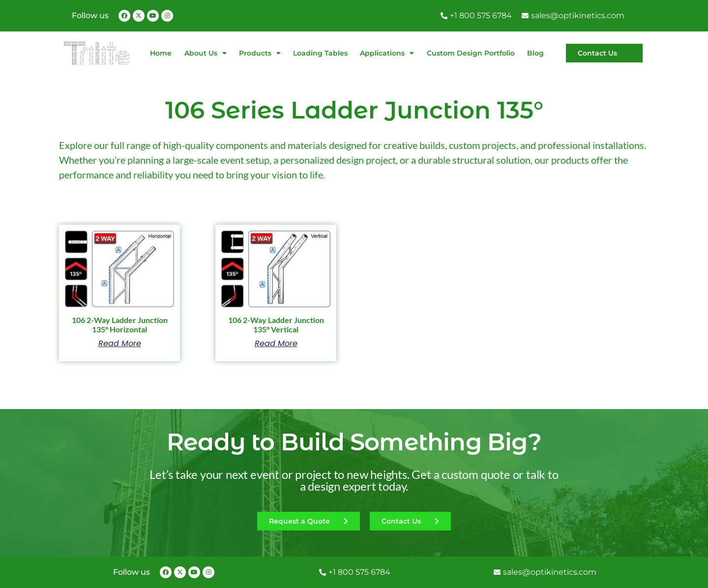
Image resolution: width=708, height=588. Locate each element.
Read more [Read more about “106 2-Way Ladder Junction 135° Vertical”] (276, 344)
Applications (387, 53)
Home (161, 53)
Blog (535, 53)
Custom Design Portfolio (471, 53)
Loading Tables (320, 53)
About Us (206, 53)
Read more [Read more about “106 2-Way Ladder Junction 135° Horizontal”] (120, 344)
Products (260, 53)
